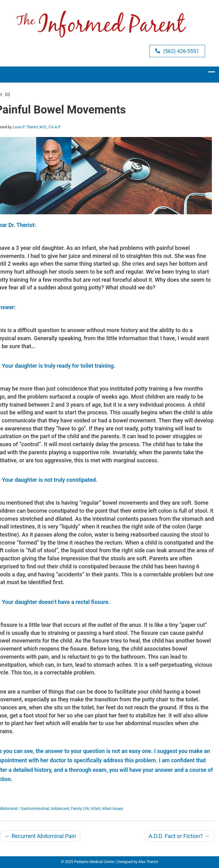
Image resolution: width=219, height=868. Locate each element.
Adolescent (60, 809)
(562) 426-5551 (177, 51)
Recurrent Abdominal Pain (40, 836)
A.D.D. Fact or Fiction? (179, 836)
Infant (95, 809)
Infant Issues (112, 809)
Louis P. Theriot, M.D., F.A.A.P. (37, 127)
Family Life (80, 809)
